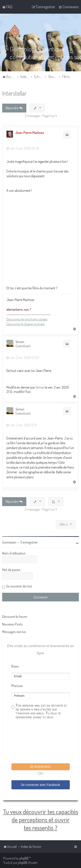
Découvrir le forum (15, 617)
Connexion (9, 542)
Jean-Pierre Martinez (30, 133)
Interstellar (14, 93)
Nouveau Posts (12, 624)
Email (15, 666)
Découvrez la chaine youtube (25, 324)
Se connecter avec (40, 785)
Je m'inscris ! (40, 767)
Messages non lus (14, 632)
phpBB (24, 858)
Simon (20, 342)
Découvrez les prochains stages (27, 319)
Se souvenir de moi (19, 586)
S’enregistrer (29, 542)
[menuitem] (7, 7)
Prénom (17, 686)
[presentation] (44, 742)
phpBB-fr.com (28, 863)
